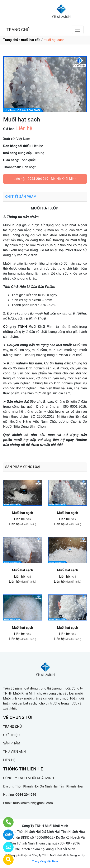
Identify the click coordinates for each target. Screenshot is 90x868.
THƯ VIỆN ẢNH (14, 752)
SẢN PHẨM (12, 743)
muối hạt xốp (31, 40)
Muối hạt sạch (22, 513)
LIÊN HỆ (9, 760)
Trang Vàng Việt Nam (45, 861)
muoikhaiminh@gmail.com (33, 803)
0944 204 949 (38, 179)
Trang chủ (11, 40)
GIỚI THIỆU (11, 735)
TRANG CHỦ (18, 30)
